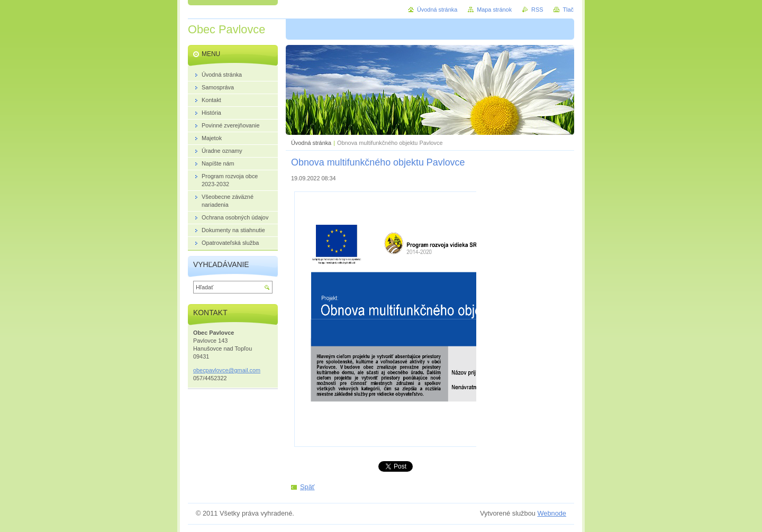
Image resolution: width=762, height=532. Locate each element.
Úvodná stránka (311, 143)
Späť (307, 487)
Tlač (568, 10)
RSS (537, 10)
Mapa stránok (494, 10)
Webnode (552, 513)
